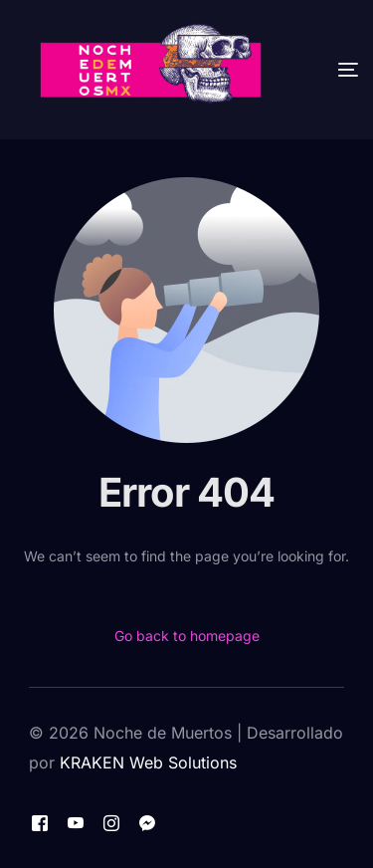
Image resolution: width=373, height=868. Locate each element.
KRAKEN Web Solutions (148, 762)
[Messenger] (147, 822)
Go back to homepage (187, 636)
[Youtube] (76, 822)
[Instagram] (111, 822)
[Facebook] (40, 822)
